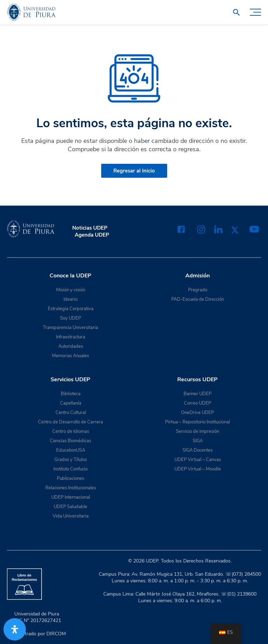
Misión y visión (71, 290)
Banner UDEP (198, 394)
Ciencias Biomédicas (70, 441)
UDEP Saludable (70, 507)
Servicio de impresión (198, 431)
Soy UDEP (70, 318)
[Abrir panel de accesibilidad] (15, 629)
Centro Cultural (71, 413)
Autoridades (71, 346)
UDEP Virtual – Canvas (198, 460)
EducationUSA (71, 450)
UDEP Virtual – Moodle (198, 469)
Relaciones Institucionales (71, 488)
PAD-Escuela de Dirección (198, 299)
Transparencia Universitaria (70, 328)
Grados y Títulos (71, 460)
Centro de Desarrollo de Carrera (70, 422)
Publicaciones (70, 478)
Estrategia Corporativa (71, 309)
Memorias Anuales (70, 356)
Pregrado (198, 290)
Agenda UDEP (92, 235)
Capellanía (71, 403)
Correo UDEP (198, 403)
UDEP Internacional (71, 497)
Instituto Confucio (70, 469)
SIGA (198, 441)
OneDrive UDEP (198, 413)
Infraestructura (70, 337)
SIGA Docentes (198, 450)
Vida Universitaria (71, 516)
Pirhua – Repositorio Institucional (198, 422)
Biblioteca (71, 394)
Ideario (70, 299)
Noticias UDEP (90, 228)
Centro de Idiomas (71, 431)
